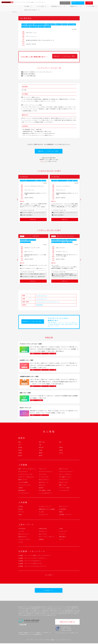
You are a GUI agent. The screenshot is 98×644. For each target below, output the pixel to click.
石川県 (61, 453)
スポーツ (61, 540)
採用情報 (26, 633)
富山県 (20, 456)
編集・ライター (63, 485)
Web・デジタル (43, 534)
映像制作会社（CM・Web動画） (47, 510)
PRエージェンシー (64, 507)
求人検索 (90, 2)
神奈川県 (41, 448)
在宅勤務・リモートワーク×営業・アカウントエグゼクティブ (35, 556)
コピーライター (43, 475)
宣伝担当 (41, 488)
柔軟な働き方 (63, 537)
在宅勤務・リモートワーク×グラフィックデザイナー (32, 559)
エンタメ (21, 542)
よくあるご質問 (65, 6)
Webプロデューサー (44, 483)
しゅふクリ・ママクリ (24, 540)
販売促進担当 (22, 491)
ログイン (65, 2)
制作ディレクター (64, 469)
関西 (60, 442)
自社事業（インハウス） (66, 515)
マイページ (43, 162)
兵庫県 (20, 453)
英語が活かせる (22, 537)
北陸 (40, 445)
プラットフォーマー (42, 299)
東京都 (38, 305)
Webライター (42, 485)
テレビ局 (41, 512)
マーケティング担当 (64, 488)
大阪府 (41, 451)
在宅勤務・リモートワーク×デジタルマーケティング (32, 567)
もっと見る (48, 575)
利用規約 (38, 633)
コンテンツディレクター (25, 485)
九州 (20, 445)
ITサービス (21, 512)
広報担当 (21, 488)
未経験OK (41, 540)
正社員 (61, 529)
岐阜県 (20, 451)
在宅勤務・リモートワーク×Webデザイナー (30, 561)
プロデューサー (43, 469)
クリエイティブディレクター (26, 475)
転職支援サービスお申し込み (78, 2)
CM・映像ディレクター (65, 477)
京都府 (61, 451)
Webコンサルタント (44, 480)
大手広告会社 (22, 529)
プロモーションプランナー (66, 472)
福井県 (41, 456)
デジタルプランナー (42, 296)
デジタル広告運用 (23, 483)
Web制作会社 (63, 510)
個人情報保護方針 (38, 635)
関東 (41, 305)
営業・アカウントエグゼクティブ (27, 469)
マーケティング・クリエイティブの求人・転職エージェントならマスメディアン (50, 641)
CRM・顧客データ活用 (45, 491)
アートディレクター (44, 477)
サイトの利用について (46, 633)
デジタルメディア (43, 515)
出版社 (20, 515)
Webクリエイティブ (24, 534)
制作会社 (21, 510)
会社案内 (20, 633)
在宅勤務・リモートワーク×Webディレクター (31, 564)
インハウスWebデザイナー (46, 493)
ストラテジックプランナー (46, 472)
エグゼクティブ (43, 532)
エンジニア (62, 534)
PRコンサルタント (23, 472)
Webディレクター (64, 483)
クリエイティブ (63, 532)
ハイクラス (21, 532)
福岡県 (41, 453)
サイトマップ (32, 633)
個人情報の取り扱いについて (26, 635)
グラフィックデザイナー (66, 475)
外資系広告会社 (43, 529)
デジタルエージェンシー (45, 507)
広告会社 (21, 507)
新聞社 (61, 512)
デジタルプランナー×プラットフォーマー (48, 302)
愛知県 (61, 448)
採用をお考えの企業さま (79, 6)
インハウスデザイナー (24, 493)
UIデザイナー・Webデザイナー (27, 477)
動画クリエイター (23, 480)
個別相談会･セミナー (40, 6)
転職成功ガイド (53, 6)
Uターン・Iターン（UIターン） (47, 537)
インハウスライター (64, 491)
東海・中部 (42, 442)
